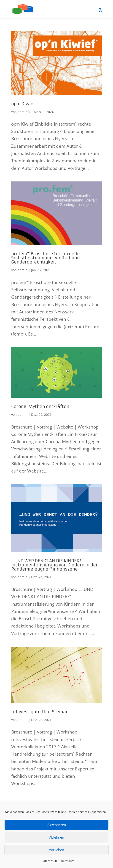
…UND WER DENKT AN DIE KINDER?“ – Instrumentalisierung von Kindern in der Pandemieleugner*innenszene (54, 565)
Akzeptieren (57, 825)
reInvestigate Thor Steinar (39, 712)
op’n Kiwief (23, 104)
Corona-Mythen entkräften (40, 407)
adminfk (24, 112)
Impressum (67, 861)
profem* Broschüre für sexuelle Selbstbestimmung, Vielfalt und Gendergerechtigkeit (46, 258)
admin (23, 270)
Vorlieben (56, 850)
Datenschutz (49, 861)
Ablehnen (57, 837)
